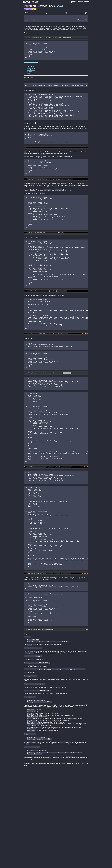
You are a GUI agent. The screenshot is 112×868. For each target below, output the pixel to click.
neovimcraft (31, 2)
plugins (74, 2)
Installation (31, 70)
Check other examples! (31, 65)
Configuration (31, 72)
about (87, 2)
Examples (30, 75)
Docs (29, 77)
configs (81, 2)
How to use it (31, 73)
